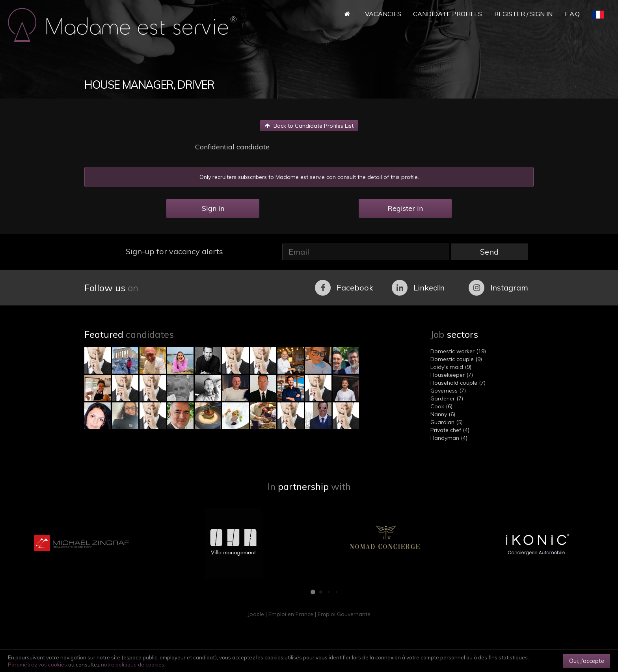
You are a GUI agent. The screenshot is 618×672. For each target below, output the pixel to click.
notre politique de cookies (133, 665)
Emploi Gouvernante (344, 614)
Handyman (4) (449, 438)
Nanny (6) (443, 414)
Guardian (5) (447, 422)
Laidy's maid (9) (451, 367)
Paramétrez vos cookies (37, 665)
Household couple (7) (458, 383)
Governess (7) (448, 391)
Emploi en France (291, 614)
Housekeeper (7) (452, 375)
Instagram (498, 288)
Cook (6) (441, 406)
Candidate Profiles (448, 14)
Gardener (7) (447, 398)
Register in (405, 208)
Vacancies (383, 14)
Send (489, 252)
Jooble (256, 614)
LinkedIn (418, 288)
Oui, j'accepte (587, 661)
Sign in (213, 208)
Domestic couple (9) (456, 359)
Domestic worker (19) (458, 351)
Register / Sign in (523, 14)
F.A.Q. (573, 14)
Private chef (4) (450, 430)
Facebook (344, 288)
